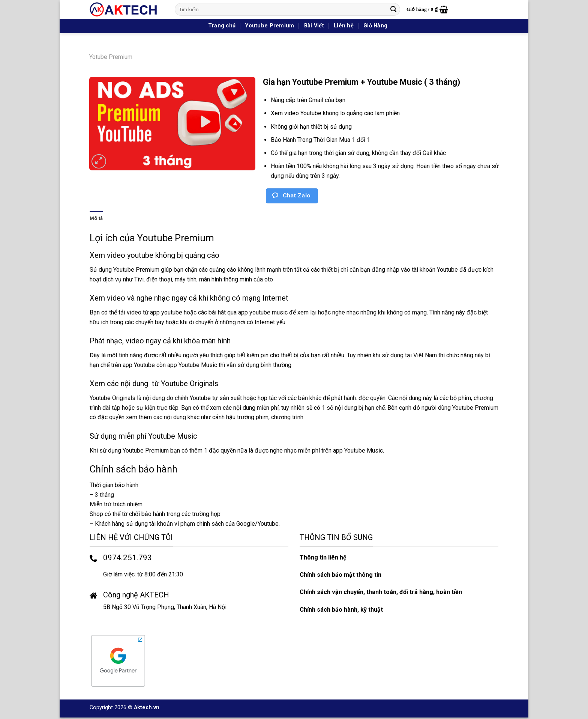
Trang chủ (222, 26)
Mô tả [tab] (96, 218)
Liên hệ (344, 26)
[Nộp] (393, 9)
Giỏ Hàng (375, 26)
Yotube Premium (111, 57)
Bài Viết (314, 26)
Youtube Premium (270, 26)
